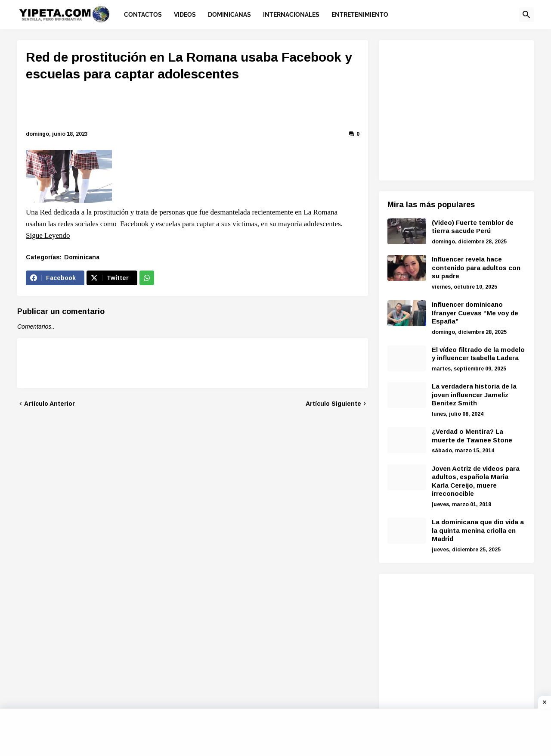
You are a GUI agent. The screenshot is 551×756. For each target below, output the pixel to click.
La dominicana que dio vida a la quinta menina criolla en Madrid (478, 530)
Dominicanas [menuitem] (229, 15)
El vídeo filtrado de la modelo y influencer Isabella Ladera (478, 354)
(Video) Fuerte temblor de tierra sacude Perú (473, 227)
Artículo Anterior (50, 404)
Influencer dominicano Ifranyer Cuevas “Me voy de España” (475, 313)
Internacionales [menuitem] (291, 15)
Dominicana (82, 257)
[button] (526, 15)
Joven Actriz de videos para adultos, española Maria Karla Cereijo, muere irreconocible (476, 481)
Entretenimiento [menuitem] (360, 15)
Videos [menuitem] (185, 15)
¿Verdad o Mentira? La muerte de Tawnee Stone (472, 436)
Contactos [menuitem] (143, 15)
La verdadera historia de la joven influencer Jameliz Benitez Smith (474, 395)
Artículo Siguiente (333, 404)
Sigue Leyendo (48, 235)
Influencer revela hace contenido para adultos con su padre (476, 268)
